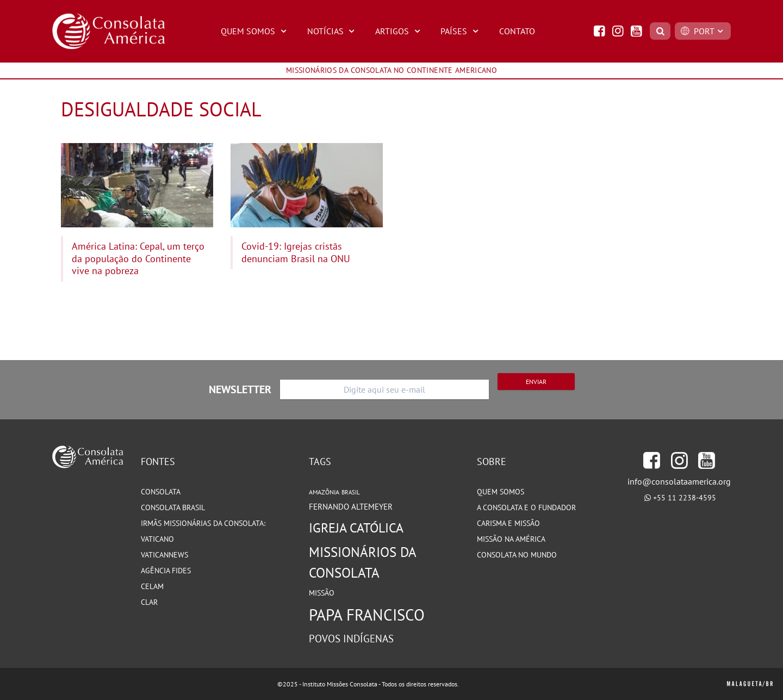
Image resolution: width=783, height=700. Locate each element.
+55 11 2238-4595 (685, 498)
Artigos (399, 31)
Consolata (161, 492)
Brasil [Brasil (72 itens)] (351, 492)
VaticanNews (164, 555)
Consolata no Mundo (517, 555)
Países (461, 31)
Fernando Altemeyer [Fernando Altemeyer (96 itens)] (351, 507)
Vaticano (157, 539)
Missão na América (511, 539)
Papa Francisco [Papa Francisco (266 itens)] (367, 615)
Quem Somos (255, 31)
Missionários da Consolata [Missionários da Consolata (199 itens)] (362, 562)
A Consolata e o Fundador (526, 507)
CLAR (149, 602)
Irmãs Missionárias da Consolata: (203, 523)
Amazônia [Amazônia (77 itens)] (324, 492)
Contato (517, 31)
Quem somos (501, 492)
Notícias (333, 31)
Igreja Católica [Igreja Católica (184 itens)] (356, 528)
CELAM (152, 586)
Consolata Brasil (173, 507)
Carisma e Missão (508, 523)
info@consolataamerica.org (679, 481)
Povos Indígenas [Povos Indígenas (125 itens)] (351, 639)
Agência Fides (166, 571)
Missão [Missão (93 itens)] (322, 593)
